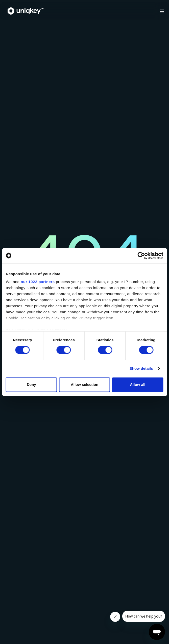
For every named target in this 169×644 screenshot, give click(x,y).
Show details (141, 369)
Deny (31, 385)
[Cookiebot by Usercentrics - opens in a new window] (141, 256)
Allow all (138, 385)
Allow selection (85, 385)
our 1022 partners (38, 282)
